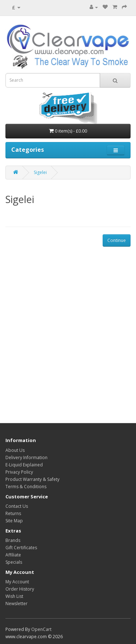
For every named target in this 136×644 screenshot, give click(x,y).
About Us (15, 450)
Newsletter (17, 604)
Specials (14, 562)
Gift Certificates (21, 548)
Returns (13, 513)
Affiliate (13, 555)
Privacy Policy (19, 472)
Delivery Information (26, 457)
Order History (20, 589)
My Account (17, 582)
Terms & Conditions (26, 487)
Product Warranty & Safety (32, 479)
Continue (117, 240)
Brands (13, 540)
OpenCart (41, 629)
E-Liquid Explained (24, 465)
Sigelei (40, 172)
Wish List (14, 596)
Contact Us (17, 506)
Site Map (14, 521)
